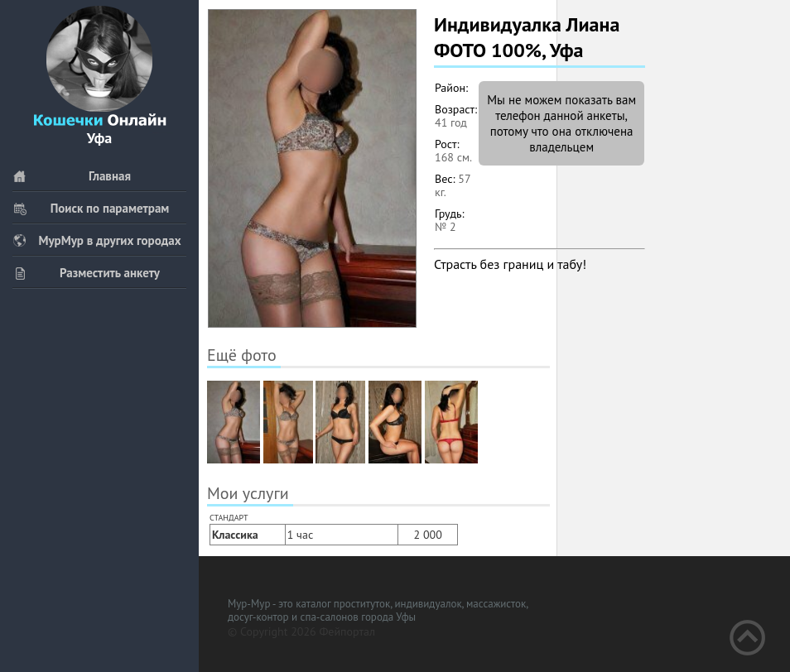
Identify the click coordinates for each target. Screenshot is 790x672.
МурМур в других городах (97, 240)
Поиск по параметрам (91, 208)
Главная (72, 176)
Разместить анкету (86, 273)
